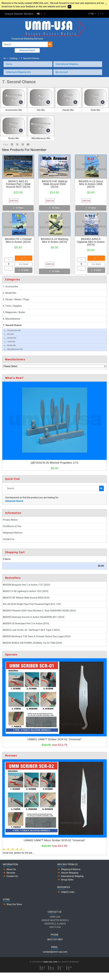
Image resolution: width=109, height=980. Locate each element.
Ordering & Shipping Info (18, 72)
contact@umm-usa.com (55, 952)
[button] (39, 14)
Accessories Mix (14, 110)
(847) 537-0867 (55, 939)
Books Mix (14, 138)
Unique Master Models (19, 14)
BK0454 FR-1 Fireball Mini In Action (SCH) (18, 240)
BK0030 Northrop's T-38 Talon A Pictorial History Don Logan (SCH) (37, 636)
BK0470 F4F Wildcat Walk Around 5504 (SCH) (55, 184)
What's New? (14, 378)
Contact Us (9, 539)
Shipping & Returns (13, 533)
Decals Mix (68, 110)
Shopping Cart (15, 552)
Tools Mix (95, 110)
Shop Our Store (14, 904)
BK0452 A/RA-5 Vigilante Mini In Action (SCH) (91, 242)
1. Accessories (10, 286)
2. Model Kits (10, 293)
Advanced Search (27, 50)
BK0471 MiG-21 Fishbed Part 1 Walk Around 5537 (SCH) (18, 184)
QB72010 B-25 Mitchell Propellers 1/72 (55, 463)
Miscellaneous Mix (41, 138)
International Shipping (67, 64)
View (18, 208)
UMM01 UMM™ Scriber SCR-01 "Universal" (54, 739)
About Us (11, 869)
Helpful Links (68, 892)
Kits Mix (41, 110)
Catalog (13, 58)
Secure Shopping (70, 873)
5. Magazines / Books (14, 312)
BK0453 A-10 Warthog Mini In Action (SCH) (54, 240)
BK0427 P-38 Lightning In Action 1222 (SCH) (26, 591)
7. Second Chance (30, 58)
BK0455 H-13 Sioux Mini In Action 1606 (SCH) (91, 184)
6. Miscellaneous (12, 319)
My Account (62, 72)
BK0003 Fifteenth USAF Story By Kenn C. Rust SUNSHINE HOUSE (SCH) (39, 611)
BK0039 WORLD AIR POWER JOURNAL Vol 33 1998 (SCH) (32, 643)
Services (11, 873)
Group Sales (67, 880)
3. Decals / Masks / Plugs (16, 299)
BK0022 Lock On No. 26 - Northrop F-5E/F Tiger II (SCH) (31, 630)
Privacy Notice (10, 520)
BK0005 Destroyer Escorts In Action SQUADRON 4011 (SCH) (34, 617)
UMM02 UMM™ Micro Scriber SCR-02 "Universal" (54, 840)
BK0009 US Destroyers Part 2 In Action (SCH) (26, 624)
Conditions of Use (12, 526)
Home (9, 64)
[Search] (25, 44)
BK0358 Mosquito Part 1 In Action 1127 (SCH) (26, 585)
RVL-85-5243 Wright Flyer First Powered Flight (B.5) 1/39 (32, 604)
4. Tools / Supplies (12, 306)
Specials (11, 655)
